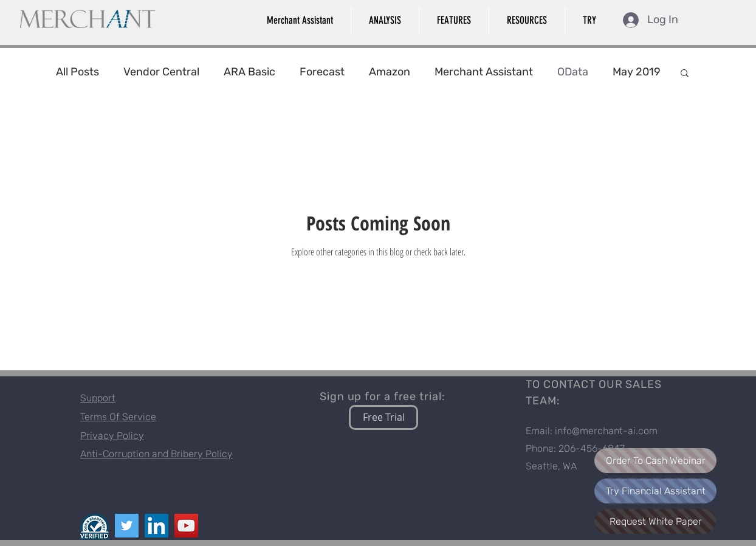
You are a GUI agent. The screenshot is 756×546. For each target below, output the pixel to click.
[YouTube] (186, 526)
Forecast (322, 72)
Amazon (390, 72)
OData (573, 72)
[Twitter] (127, 526)
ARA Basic (249, 72)
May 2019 (637, 72)
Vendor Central (161, 72)
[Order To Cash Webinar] (655, 461)
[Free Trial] (383, 417)
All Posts (77, 72)
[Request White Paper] (655, 521)
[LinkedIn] (156, 526)
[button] (300, 20)
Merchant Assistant (484, 72)
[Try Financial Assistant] (655, 491)
